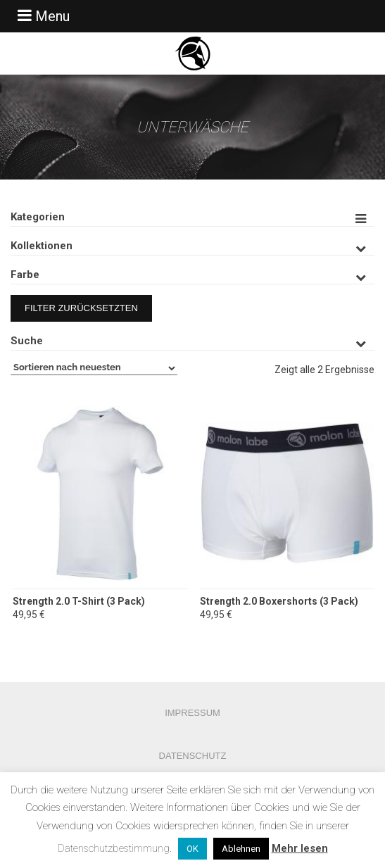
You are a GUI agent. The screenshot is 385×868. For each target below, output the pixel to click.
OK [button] (192, 849)
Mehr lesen (300, 848)
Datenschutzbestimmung (114, 848)
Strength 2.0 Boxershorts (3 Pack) (279, 601)
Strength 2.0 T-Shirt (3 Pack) (79, 601)
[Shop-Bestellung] (94, 368)
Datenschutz (193, 756)
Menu (42, 16)
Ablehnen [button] (241, 849)
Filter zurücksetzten (81, 308)
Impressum (192, 713)
